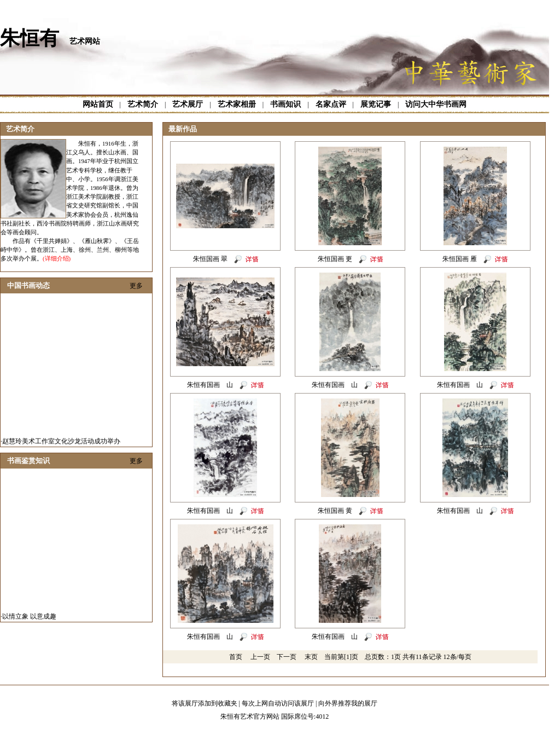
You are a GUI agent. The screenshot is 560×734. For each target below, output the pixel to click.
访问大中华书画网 (436, 104)
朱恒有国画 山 (210, 385)
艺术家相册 (237, 104)
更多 (136, 286)
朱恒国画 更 (335, 259)
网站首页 (98, 104)
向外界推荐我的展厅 (348, 703)
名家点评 (331, 104)
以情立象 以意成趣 (29, 619)
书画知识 (285, 104)
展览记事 (376, 104)
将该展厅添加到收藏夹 (205, 703)
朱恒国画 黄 (335, 511)
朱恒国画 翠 (210, 259)
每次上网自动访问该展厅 (278, 703)
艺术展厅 (188, 104)
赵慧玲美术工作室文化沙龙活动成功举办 (61, 443)
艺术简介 (143, 104)
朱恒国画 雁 (460, 259)
